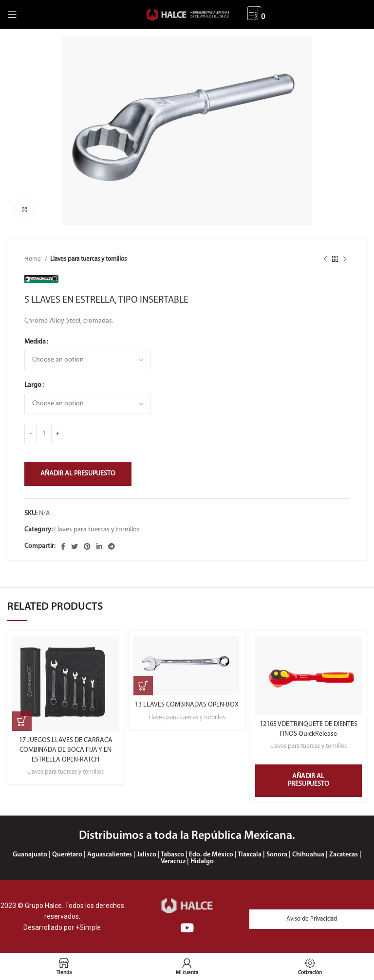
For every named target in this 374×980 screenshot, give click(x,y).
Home (33, 259)
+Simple (88, 927)
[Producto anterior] (325, 259)
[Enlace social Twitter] (75, 546)
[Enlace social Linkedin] (99, 546)
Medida (35, 342)
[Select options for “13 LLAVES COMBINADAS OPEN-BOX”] (143, 686)
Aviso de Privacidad (312, 919)
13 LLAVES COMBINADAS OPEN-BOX (187, 705)
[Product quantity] (44, 434)
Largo (33, 385)
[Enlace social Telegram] (112, 546)
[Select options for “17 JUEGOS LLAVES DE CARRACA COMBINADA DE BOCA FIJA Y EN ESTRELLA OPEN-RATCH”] (22, 721)
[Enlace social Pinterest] (87, 546)
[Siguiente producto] (345, 259)
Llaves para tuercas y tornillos (88, 259)
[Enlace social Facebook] (63, 546)
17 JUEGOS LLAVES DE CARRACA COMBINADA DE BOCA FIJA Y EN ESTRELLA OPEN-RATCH (66, 750)
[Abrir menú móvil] (12, 15)
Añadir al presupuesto (78, 474)
